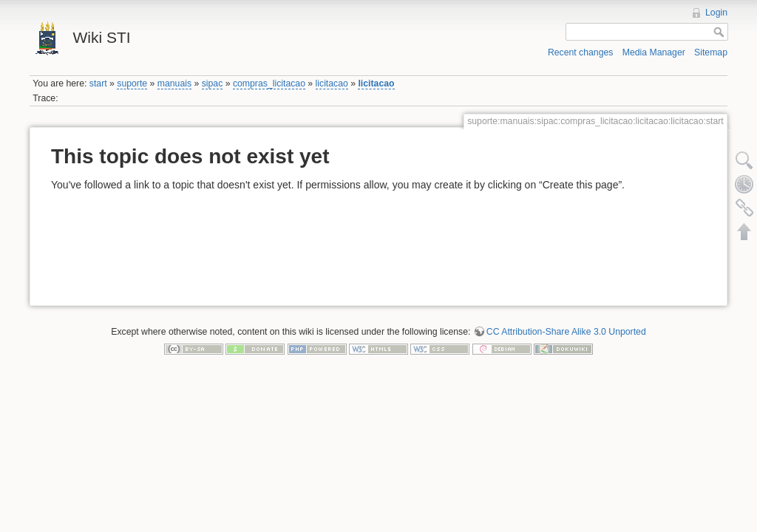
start (98, 83)
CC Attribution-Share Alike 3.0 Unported (566, 332)
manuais (174, 83)
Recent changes (581, 52)
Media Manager (654, 52)
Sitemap (711, 52)
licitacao (332, 83)
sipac (213, 83)
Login (716, 13)
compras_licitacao (269, 83)
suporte (132, 83)
